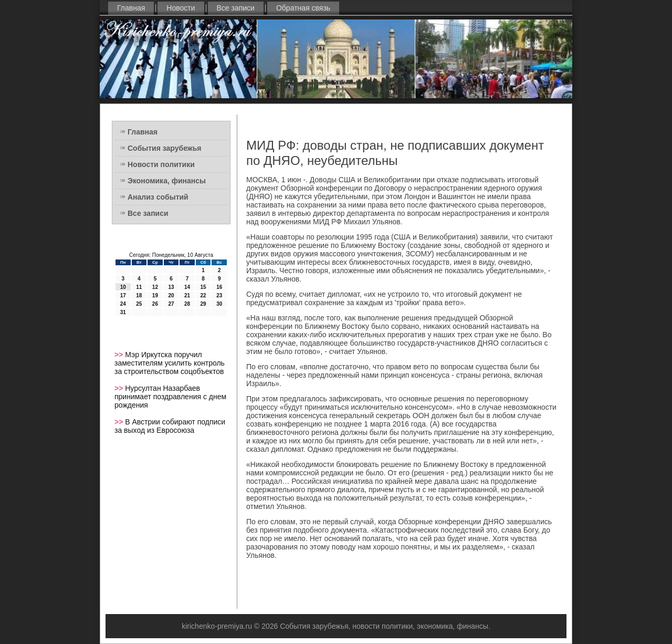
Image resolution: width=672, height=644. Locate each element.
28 (187, 304)
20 (171, 295)
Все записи (236, 8)
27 (171, 304)
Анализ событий (158, 197)
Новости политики (161, 164)
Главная (131, 8)
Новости (181, 8)
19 (155, 295)
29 (203, 304)
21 (187, 295)
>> (120, 355)
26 (155, 304)
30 (219, 304)
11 (139, 287)
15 (203, 287)
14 (187, 287)
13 (171, 287)
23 (219, 295)
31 (123, 312)
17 (123, 295)
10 (123, 287)
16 (219, 287)
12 (155, 287)
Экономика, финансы (167, 181)
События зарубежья (164, 148)
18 (139, 295)
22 (203, 295)
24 (123, 304)
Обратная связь (303, 8)
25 (139, 304)
